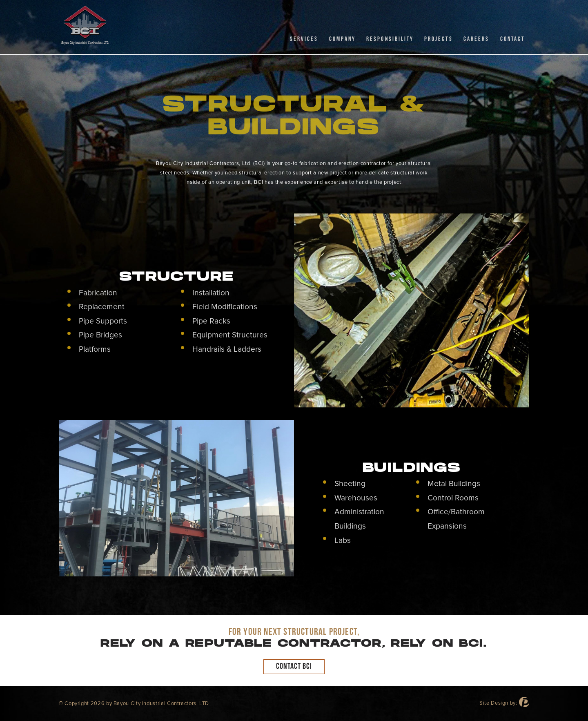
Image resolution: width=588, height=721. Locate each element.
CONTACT (512, 39)
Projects (438, 39)
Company (342, 39)
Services (304, 39)
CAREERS (476, 39)
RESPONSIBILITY (390, 39)
